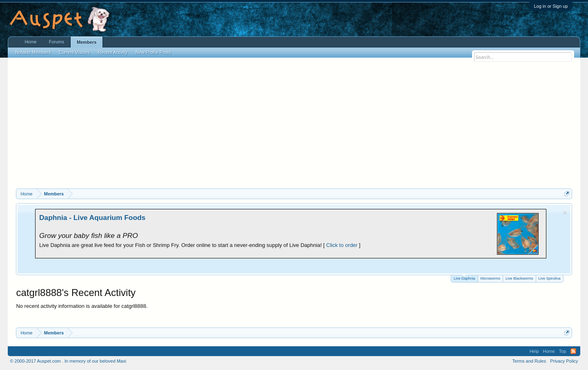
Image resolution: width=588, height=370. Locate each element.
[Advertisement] (294, 127)
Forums (57, 42)
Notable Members (33, 52)
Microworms (491, 278)
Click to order (342, 245)
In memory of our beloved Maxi (95, 361)
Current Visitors (74, 52)
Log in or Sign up (551, 6)
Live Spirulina (550, 278)
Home (30, 42)
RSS (573, 351)
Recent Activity (113, 52)
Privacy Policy (564, 361)
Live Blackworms (519, 278)
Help (534, 351)
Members (87, 42)
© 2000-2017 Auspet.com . (36, 361)
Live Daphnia (464, 278)
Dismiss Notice (565, 213)
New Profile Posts (153, 52)
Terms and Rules (529, 361)
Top (563, 351)
